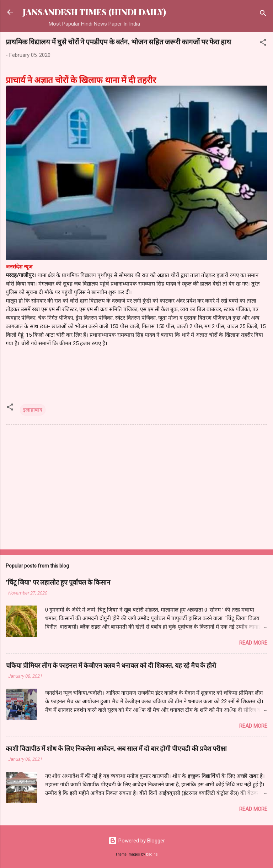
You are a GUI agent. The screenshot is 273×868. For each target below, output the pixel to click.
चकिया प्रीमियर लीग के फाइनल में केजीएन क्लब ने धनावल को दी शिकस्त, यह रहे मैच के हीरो (111, 665)
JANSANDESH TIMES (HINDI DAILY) (94, 12)
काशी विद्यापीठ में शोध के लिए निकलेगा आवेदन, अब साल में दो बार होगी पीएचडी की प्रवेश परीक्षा (116, 748)
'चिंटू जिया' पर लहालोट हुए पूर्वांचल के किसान (58, 582)
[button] (263, 44)
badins (152, 854)
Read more (253, 643)
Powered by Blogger (137, 841)
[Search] (263, 14)
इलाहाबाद (33, 410)
